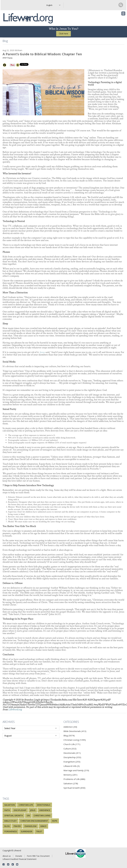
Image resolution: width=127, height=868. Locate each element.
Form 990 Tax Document (38, 856)
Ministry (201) (70, 775)
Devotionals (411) (72, 753)
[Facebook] (5, 65)
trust (39, 831)
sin (28, 816)
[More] (18, 65)
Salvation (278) (71, 783)
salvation (10, 805)
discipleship (20, 810)
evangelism (30, 826)
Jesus (42, 352)
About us (7, 856)
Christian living (42, 816)
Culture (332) (70, 749)
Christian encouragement (34, 821)
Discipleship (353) (72, 757)
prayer (17, 826)
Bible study (10, 821)
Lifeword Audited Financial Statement (20, 859)
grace (43, 826)
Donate (19, 856)
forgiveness (11, 831)
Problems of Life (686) (74, 779)
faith (7, 810)
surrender (27, 831)
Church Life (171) (72, 744)
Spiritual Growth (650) (74, 788)
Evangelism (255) (72, 762)
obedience (45, 810)
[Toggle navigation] (123, 13)
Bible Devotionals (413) (75, 731)
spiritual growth (14, 816)
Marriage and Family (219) (76, 770)
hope (55, 821)
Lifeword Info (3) (72, 766)
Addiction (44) (70, 727)
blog (7, 826)
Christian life (26, 805)
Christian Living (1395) (75, 740)
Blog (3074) (69, 735)
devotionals (44, 805)
